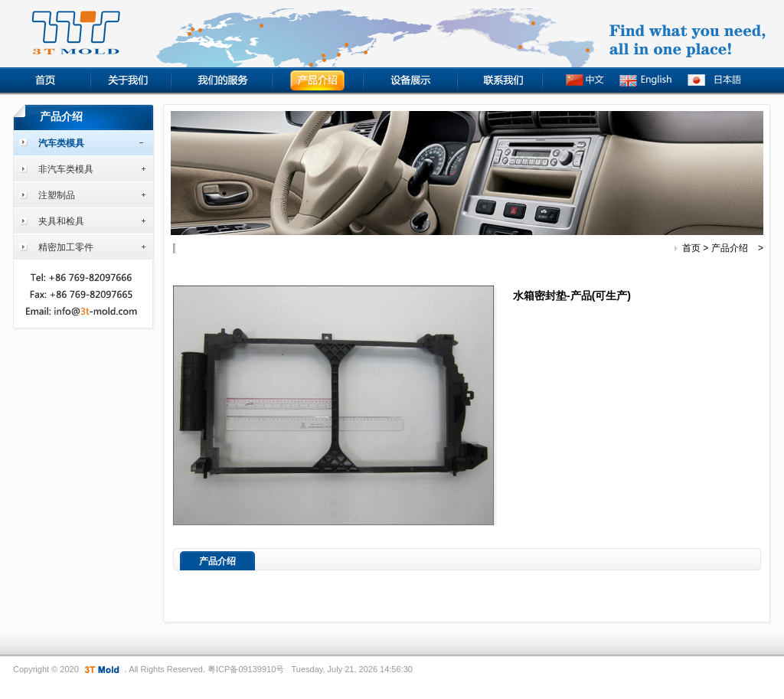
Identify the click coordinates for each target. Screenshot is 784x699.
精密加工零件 (66, 247)
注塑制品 (57, 195)
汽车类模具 (61, 143)
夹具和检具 (61, 221)
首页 (691, 248)
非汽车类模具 (66, 169)
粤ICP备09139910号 (246, 669)
